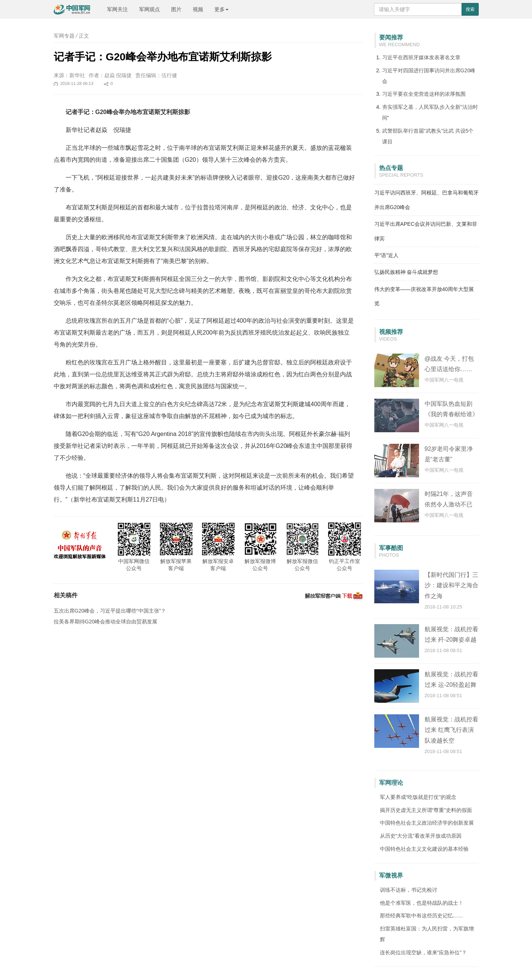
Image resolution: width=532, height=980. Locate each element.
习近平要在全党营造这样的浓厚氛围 (424, 94)
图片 (176, 9)
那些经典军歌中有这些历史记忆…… (422, 916)
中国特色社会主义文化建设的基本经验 (424, 849)
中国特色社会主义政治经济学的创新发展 (427, 823)
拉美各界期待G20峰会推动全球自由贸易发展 (106, 622)
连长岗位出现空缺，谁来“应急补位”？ (423, 952)
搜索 (470, 9)
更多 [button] (221, 9)
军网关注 (117, 9)
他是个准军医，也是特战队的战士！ (422, 903)
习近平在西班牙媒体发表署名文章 (421, 57)
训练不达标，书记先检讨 (409, 890)
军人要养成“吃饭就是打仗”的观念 (418, 797)
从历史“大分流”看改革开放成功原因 (421, 836)
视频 (198, 9)
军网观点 (149, 9)
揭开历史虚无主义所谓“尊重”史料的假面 (426, 810)
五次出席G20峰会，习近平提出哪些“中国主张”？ (110, 611)
